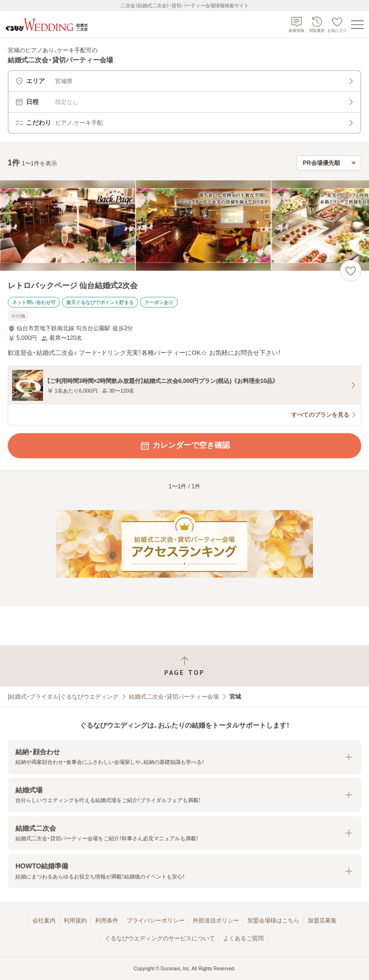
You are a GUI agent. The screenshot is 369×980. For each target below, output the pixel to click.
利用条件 (107, 921)
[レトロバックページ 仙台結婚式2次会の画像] (184, 226)
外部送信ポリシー (216, 921)
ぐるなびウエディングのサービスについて (160, 938)
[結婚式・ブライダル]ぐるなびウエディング (63, 697)
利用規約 (75, 921)
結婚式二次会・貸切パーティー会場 (174, 697)
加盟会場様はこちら (273, 921)
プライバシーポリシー (156, 921)
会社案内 (44, 921)
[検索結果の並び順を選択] (329, 163)
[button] (184, 757)
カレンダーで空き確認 (184, 446)
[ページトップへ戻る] (184, 666)
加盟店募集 (322, 921)
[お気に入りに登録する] (351, 271)
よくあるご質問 (243, 938)
